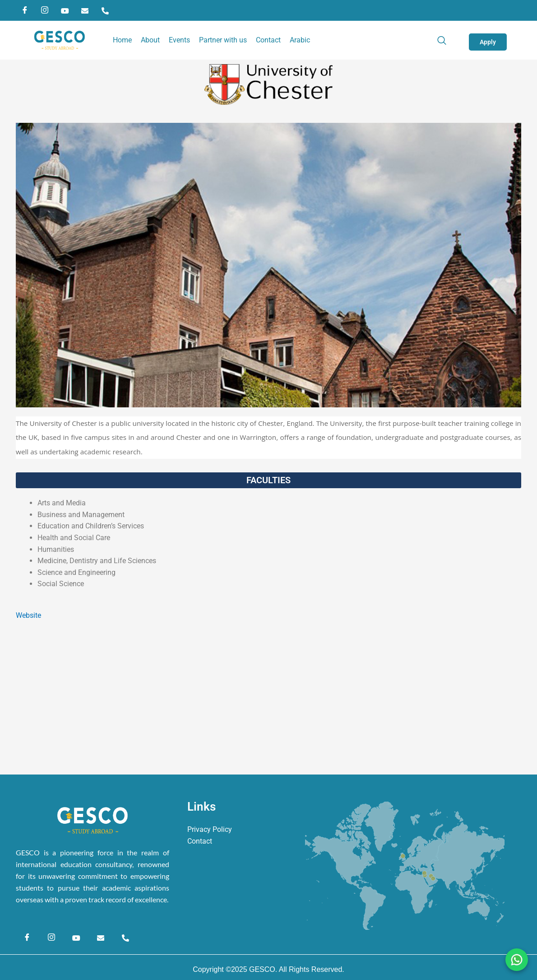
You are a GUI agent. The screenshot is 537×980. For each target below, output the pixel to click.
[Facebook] (25, 10)
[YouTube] (65, 10)
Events (179, 40)
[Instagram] (45, 10)
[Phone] (105, 10)
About (150, 40)
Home (122, 40)
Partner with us (223, 40)
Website (28, 615)
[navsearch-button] (446, 40)
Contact (268, 40)
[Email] (85, 10)
